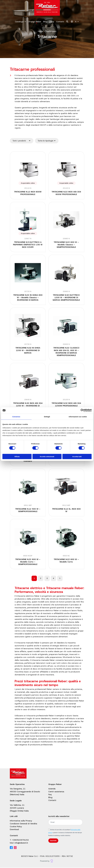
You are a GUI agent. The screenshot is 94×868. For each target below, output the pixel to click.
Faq (50, 795)
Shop (52, 22)
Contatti (60, 22)
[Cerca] (67, 22)
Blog (45, 22)
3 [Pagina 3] (47, 579)
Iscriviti (53, 841)
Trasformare (51, 31)
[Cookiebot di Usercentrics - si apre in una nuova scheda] (82, 410)
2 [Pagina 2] (41, 579)
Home (40, 31)
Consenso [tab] (16, 417)
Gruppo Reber (35, 22)
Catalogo (21, 22)
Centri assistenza (56, 792)
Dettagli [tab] (47, 417)
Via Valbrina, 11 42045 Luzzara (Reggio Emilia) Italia (19, 808)
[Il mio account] (72, 22)
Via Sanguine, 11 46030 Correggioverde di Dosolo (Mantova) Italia (25, 792)
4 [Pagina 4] (53, 579)
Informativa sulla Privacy (21, 821)
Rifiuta (17, 456)
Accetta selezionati (47, 456)
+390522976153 (20, 840)
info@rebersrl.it (21, 843)
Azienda (52, 789)
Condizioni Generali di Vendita (23, 824)
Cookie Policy (16, 827)
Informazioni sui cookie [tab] (78, 417)
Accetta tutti (77, 456)
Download (14, 830)
